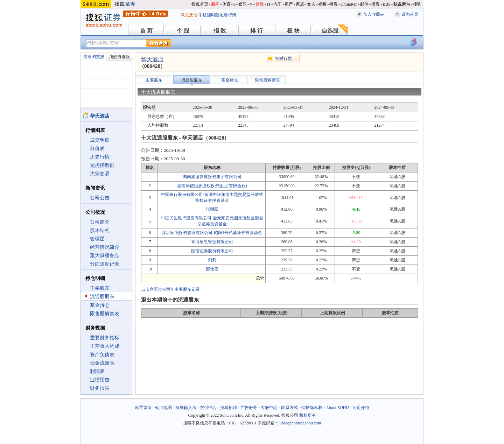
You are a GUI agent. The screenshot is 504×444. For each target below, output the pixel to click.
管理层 (97, 239)
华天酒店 (152, 59)
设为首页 (410, 14)
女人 (311, 4)
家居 (300, 4)
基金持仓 (100, 305)
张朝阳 (212, 209)
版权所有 (308, 415)
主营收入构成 (105, 346)
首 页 (146, 31)
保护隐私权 (312, 408)
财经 (260, 4)
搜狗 (417, 4)
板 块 (293, 31)
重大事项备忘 (105, 256)
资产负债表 (102, 355)
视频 (322, 4)
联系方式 (289, 408)
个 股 (183, 31)
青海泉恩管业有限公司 (212, 242)
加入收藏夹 (374, 14)
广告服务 (249, 408)
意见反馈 (189, 15)
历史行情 (100, 157)
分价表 (97, 149)
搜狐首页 (200, 4)
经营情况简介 (105, 247)
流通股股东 (102, 297)
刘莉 (212, 260)
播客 (334, 4)
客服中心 (269, 408)
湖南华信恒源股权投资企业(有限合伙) (212, 186)
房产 (289, 4)
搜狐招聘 (229, 408)
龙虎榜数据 (102, 165)
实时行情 (283, 58)
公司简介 (100, 222)
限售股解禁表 (105, 314)
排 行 (257, 31)
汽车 (278, 4)
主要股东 (100, 288)
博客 (376, 4)
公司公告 (100, 198)
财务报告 (100, 388)
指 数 (220, 31)
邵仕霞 (212, 269)
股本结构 (100, 230)
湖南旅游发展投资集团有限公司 (212, 177)
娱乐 (243, 4)
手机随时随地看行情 (217, 15)
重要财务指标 (105, 338)
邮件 (364, 4)
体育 (226, 4)
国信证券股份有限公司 (212, 251)
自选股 (330, 31)
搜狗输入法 (186, 408)
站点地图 (163, 408)
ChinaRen (349, 4)
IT (269, 4)
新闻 (215, 4)
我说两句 (402, 4)
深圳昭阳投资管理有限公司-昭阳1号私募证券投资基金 (212, 233)
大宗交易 (100, 174)
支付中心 (208, 408)
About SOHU (337, 408)
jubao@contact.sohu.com (300, 423)
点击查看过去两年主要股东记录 (170, 289)
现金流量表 (102, 363)
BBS (387, 4)
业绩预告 (100, 380)
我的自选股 (119, 57)
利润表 (97, 371)
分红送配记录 (105, 264)
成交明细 (100, 140)
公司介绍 (361, 408)
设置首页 (143, 408)
